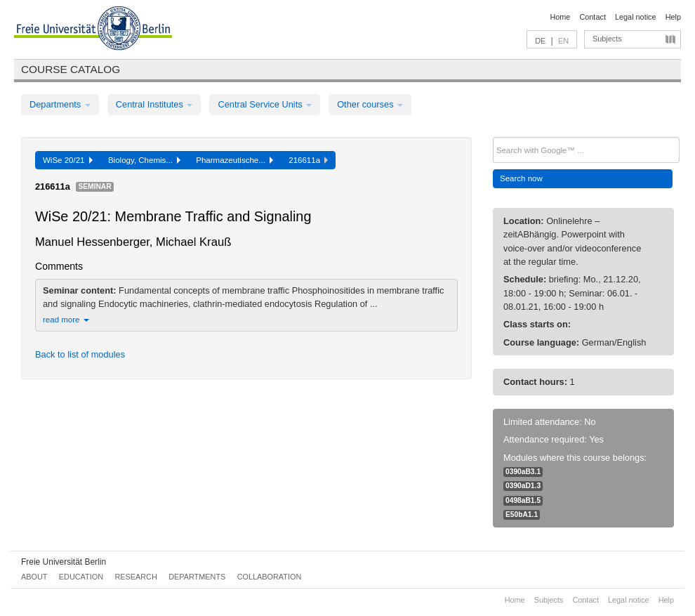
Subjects (607, 39)
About (34, 577)
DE (540, 41)
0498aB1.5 (523, 500)
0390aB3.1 (523, 472)
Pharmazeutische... (234, 160)
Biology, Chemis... (144, 160)
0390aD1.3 (523, 486)
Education (81, 577)
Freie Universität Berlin (64, 562)
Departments (60, 104)
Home (560, 17)
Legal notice (636, 17)
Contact (592, 17)
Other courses (370, 104)
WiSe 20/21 (68, 160)
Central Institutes (154, 104)
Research (135, 577)
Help (673, 17)
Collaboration (270, 577)
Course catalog (71, 69)
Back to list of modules (80, 354)
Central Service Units (265, 104)
